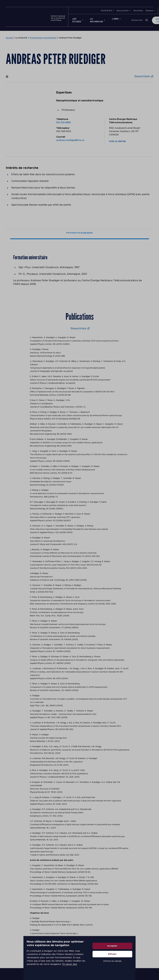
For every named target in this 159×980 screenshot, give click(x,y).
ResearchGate (142, 74)
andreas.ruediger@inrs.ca (70, 137)
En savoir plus (69, 966)
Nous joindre (107, 11)
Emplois (134, 11)
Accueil (9, 35)
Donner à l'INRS (141, 19)
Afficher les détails (134, 968)
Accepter (134, 953)
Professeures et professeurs (43, 35)
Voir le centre (117, 139)
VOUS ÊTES (91, 11)
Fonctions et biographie (80, 230)
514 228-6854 (64, 120)
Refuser (134, 961)
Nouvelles (123, 11)
